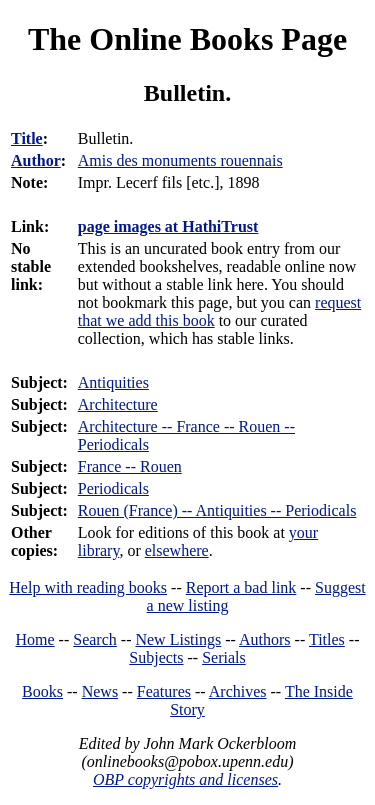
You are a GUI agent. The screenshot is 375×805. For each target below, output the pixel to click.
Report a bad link (241, 587)
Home (35, 639)
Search (95, 639)
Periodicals (113, 488)
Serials (224, 657)
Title (27, 138)
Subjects (156, 657)
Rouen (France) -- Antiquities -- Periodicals (217, 510)
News (100, 691)
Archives (238, 691)
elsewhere (177, 550)
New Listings (178, 639)
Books (42, 691)
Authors (265, 639)
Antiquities (113, 382)
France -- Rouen (130, 466)
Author (36, 160)
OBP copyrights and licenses (185, 779)
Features (164, 691)
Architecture (118, 404)
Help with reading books (88, 587)
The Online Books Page (187, 39)
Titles (327, 639)
